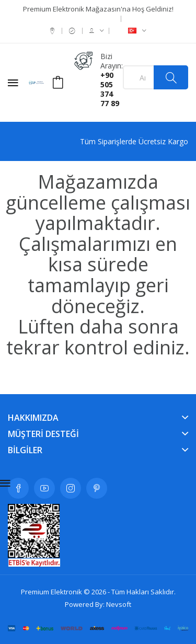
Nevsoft (119, 604)
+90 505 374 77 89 (110, 89)
